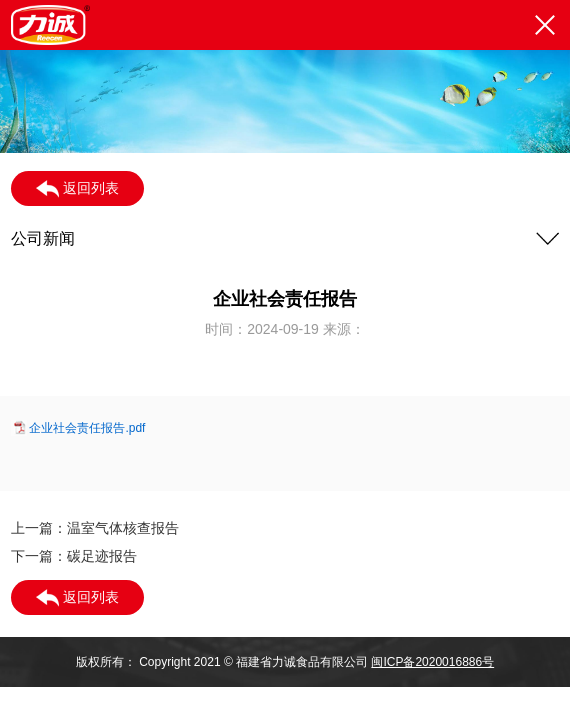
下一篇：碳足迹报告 (74, 556)
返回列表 (77, 189)
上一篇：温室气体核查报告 (95, 528)
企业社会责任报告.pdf (87, 428)
